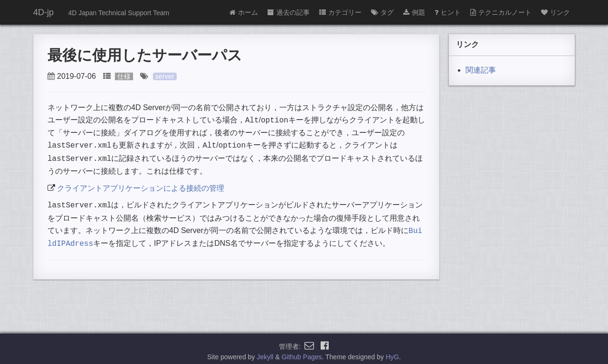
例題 (414, 12)
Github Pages (302, 352)
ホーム (244, 12)
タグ (382, 12)
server (165, 76)
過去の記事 (289, 12)
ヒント (448, 12)
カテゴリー (340, 12)
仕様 (124, 76)
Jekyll (265, 352)
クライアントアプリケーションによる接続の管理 (141, 185)
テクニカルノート (501, 12)
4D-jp (43, 12)
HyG (392, 352)
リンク (556, 12)
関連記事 (481, 70)
